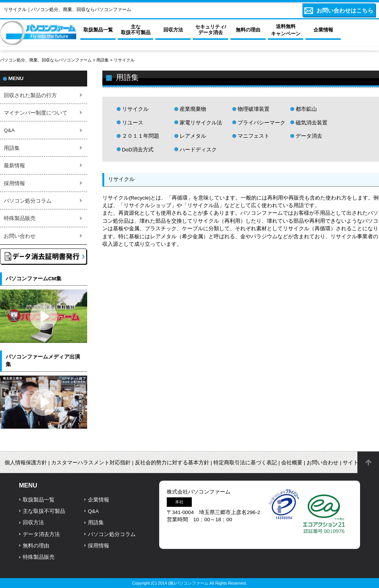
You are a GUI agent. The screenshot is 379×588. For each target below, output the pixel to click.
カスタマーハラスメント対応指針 (91, 463)
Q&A (9, 130)
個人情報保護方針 (26, 463)
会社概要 (292, 463)
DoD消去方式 (138, 150)
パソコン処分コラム (28, 201)
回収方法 (33, 523)
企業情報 (99, 500)
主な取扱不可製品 (44, 511)
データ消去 (309, 136)
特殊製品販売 (20, 218)
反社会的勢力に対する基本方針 (172, 463)
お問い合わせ (20, 236)
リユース (133, 123)
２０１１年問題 (141, 136)
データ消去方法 (41, 534)
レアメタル (193, 136)
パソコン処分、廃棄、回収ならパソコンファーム (46, 60)
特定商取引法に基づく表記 (245, 463)
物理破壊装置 (254, 109)
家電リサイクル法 (201, 123)
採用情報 (14, 183)
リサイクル (135, 109)
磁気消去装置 (312, 123)
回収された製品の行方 (30, 95)
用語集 (103, 60)
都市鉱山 (306, 109)
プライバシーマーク (262, 123)
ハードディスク (198, 150)
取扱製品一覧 (39, 500)
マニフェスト (254, 136)
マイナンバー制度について (36, 113)
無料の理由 (36, 546)
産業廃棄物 (193, 109)
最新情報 (14, 166)
